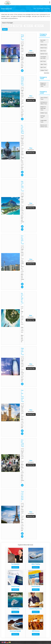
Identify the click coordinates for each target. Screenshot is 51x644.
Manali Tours (44, 48)
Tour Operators (15, 564)
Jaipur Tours (43, 64)
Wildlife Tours (44, 113)
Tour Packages (40, 9)
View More (47, 73)
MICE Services (36, 631)
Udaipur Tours (44, 70)
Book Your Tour (31, 55)
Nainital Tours (44, 54)
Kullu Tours (43, 51)
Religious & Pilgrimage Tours (43, 85)
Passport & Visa (15, 586)
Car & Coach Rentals (15, 631)
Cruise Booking (15, 609)
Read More (15, 567)
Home (35, 9)
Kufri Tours (43, 61)
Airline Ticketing (36, 564)
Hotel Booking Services (36, 609)
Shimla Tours (44, 45)
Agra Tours (43, 67)
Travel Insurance (36, 586)
